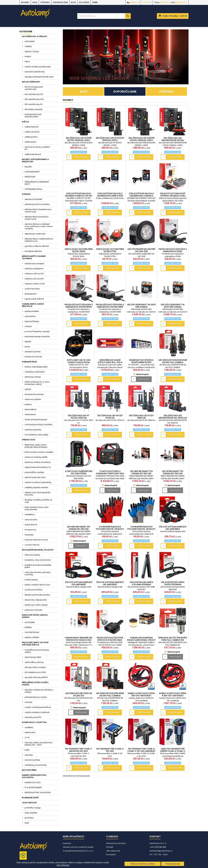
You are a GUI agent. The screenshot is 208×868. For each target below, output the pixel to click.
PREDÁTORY (30, 177)
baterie (28, 404)
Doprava (67, 843)
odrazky (29, 702)
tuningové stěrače (33, 251)
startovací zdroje (33, 377)
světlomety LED (32, 127)
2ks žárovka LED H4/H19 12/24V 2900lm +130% (141, 139)
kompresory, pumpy (34, 394)
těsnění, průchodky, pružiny (37, 595)
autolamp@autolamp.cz (161, 851)
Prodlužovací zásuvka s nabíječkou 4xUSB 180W (79, 306)
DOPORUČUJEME (60, 2)
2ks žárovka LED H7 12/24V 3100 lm (79, 417)
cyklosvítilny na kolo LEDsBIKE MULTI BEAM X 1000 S (141, 196)
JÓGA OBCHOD (29, 803)
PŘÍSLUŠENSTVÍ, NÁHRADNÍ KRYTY (37, 183)
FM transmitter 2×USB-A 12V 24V (110, 750)
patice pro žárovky (33, 610)
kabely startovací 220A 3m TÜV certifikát (141, 694)
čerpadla (29, 535)
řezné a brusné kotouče (36, 420)
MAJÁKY (28, 167)
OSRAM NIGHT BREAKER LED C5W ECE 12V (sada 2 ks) (79, 639)
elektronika (30, 732)
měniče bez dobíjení (34, 264)
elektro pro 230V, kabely (36, 605)
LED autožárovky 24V (34, 99)
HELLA (27, 62)
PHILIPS (28, 57)
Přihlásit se (165, 2)
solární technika (32, 289)
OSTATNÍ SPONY (32, 632)
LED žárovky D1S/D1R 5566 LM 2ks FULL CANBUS (110, 694)
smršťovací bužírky (34, 590)
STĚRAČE (26, 194)
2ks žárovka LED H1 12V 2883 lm (141, 417)
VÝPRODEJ (45, 2)
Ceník (95, 2)
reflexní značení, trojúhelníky (38, 482)
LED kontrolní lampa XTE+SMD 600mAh (141, 583)
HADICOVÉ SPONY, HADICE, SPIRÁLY (35, 616)
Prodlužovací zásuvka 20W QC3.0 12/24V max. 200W (110, 640)
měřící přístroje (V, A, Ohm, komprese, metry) (37, 383)
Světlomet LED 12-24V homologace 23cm (79, 361)
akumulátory (31, 409)
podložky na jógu (33, 808)
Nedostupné (144, 379)
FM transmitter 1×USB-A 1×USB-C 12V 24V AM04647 (141, 750)
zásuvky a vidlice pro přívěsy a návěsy (39, 691)
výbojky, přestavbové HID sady (39, 77)
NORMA (28, 627)
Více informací (63, 865)
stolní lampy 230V (33, 657)
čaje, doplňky (31, 813)
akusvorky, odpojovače (36, 600)
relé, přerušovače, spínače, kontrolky (38, 573)
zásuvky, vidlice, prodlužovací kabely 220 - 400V (39, 744)
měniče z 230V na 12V (35, 284)
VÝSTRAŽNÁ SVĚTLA (33, 189)
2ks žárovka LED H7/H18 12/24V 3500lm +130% (79, 139)
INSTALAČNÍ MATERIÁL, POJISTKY (38, 550)
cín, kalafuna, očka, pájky (36, 435)
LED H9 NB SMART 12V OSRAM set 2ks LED (173, 472)
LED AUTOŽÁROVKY (31, 82)
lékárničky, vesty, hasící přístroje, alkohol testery (36, 446)
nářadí (28, 389)
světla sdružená (32, 132)
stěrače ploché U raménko (37, 204)
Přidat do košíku (81, 157)
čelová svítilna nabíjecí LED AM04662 (110, 583)
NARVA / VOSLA (32, 52)
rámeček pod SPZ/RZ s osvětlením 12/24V (141, 361)
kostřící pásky (31, 580)
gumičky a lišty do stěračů (37, 246)
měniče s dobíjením (34, 269)
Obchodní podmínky (116, 843)
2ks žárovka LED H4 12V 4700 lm (110, 417)
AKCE (35, 2)
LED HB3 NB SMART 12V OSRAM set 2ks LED (141, 472)
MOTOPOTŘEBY (29, 770)
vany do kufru (31, 520)
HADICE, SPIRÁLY (32, 637)
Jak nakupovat (113, 851)
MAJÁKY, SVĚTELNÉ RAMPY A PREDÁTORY (35, 160)
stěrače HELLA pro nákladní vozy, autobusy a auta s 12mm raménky (39, 226)
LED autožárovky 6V (34, 104)
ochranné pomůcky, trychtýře (38, 425)
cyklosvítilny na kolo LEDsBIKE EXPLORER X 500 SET (110, 196)
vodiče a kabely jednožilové (38, 707)
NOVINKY (25, 2)
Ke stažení (84, 2)
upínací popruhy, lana (35, 477)
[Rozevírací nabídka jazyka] (134, 2)
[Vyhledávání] (104, 16)
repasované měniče (34, 299)
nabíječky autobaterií (35, 372)
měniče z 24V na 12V (34, 274)
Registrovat (181, 2)
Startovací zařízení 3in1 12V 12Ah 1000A (79, 472)
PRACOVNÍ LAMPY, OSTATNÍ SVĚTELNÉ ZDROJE (35, 644)
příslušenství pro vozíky (36, 697)
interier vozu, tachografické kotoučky (38, 494)
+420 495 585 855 (158, 847)
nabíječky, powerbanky (36, 765)
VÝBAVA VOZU (28, 440)
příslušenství (31, 294)
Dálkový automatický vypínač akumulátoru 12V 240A (173, 196)
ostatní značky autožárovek (38, 67)
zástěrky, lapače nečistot (36, 487)
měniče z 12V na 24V (34, 279)
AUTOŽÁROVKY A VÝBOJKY (35, 36)
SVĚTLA (25, 122)
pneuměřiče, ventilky (34, 472)
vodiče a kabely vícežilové (37, 712)
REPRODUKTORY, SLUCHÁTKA (38, 793)
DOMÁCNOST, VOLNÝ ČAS (34, 722)
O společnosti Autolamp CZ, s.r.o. (78, 851)
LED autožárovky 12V (34, 94)
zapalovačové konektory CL (38, 467)
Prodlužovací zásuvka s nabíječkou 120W (173, 250)
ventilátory (30, 515)
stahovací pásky (32, 555)
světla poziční (31, 137)
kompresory (30, 530)
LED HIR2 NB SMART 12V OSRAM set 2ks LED (79, 528)
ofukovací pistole (33, 399)
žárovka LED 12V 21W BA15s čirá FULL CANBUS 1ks (173, 639)
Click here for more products (76, 776)
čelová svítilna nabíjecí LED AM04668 (79, 583)
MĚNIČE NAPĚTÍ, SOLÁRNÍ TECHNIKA (34, 257)
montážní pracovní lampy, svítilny (37, 651)
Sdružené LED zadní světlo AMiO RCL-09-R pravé (110, 362)
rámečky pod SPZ (33, 717)
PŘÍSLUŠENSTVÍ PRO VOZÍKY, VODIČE (35, 684)
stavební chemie (33, 352)
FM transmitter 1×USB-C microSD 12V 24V (79, 750)
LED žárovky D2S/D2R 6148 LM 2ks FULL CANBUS (173, 361)
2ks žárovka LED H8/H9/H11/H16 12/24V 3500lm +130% (173, 140)
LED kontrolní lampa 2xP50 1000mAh (173, 583)
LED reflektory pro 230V (35, 672)
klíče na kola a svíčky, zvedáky (39, 452)
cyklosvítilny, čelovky (34, 662)
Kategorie (26, 31)
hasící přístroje (32, 321)
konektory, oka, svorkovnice (38, 560)
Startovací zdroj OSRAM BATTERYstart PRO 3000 (110, 473)
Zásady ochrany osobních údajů (78, 847)
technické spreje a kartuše (37, 336)
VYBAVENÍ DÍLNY (29, 362)
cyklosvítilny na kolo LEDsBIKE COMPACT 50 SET (79, 195)
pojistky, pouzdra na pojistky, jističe (38, 566)
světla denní (30, 142)
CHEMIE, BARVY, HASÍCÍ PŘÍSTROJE (33, 305)
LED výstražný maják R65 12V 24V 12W (141, 250)
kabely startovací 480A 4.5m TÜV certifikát (173, 694)
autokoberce (31, 525)
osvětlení (29, 727)
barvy (27, 347)
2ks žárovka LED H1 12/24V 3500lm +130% (110, 139)
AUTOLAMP (30, 41)
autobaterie (30, 414)
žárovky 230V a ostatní (35, 667)
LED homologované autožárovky (34, 88)
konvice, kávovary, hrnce (36, 540)
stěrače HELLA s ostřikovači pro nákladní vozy (39, 240)
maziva (28, 326)
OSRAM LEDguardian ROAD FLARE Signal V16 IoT (141, 639)
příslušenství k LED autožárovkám (33, 116)
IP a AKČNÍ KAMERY (33, 787)
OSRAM (28, 46)
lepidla (28, 342)
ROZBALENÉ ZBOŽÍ (30, 798)
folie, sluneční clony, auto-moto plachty (37, 508)
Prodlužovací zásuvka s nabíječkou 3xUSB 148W (110, 306)
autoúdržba (30, 316)
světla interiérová (33, 154)
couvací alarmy (32, 545)
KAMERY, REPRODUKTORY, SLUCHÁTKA (34, 776)
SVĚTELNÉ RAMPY (32, 172)
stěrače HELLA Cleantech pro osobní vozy (38, 211)
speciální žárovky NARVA (36, 677)
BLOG (73, 2)
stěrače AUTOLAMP (34, 199)
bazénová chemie (33, 357)
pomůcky (29, 818)
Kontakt (110, 847)
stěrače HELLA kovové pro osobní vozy (37, 218)
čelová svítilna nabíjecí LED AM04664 (173, 528)
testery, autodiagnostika (36, 367)
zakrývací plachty (33, 430)
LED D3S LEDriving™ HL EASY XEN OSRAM (173, 306)
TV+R (27, 737)
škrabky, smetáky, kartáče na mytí (38, 501)
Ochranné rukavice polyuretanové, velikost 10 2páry (110, 529)
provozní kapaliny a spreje (37, 331)
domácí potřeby (32, 760)
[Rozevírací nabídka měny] (147, 2)
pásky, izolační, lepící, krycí (37, 585)
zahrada (29, 755)
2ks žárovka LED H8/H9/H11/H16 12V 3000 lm (173, 417)
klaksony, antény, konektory (38, 462)
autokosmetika (32, 311)
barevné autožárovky (35, 72)
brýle (27, 750)
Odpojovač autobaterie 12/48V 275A (110, 250)
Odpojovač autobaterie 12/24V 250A (79, 250)
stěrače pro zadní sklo (35, 234)
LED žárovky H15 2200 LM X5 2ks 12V (79, 694)
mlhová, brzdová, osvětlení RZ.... (37, 148)
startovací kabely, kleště (36, 457)
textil (27, 823)
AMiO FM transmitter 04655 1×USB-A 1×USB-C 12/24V (173, 751)
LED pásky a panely (34, 109)
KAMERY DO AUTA (33, 782)
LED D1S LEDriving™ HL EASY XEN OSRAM (141, 306)
